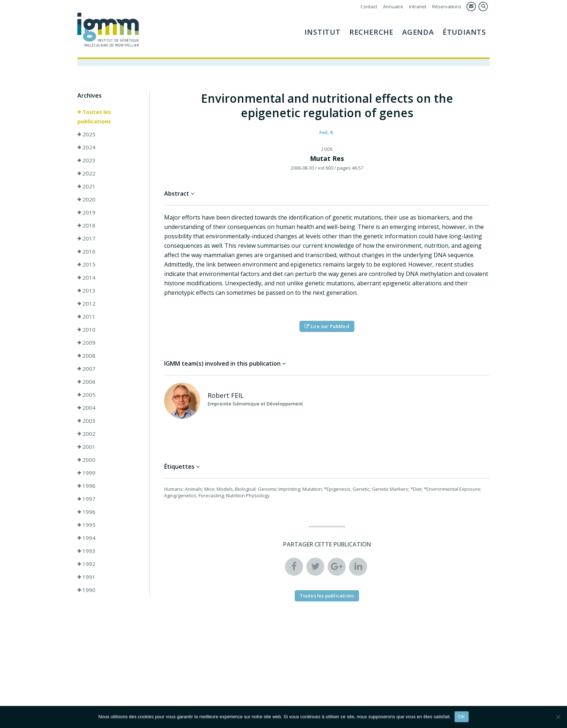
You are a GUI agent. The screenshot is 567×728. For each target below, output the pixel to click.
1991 (86, 577)
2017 (86, 238)
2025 (86, 134)
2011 (86, 316)
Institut (322, 32)
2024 (86, 147)
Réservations (447, 7)
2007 (86, 369)
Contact (369, 7)
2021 (86, 186)
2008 (86, 356)
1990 (86, 590)
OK (462, 717)
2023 (86, 160)
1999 (86, 473)
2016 (86, 251)
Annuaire (393, 7)
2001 (86, 447)
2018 (86, 225)
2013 (86, 290)
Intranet (418, 7)
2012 (86, 303)
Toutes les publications (94, 116)
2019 (86, 212)
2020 (86, 199)
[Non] (558, 717)
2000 (86, 460)
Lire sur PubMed (327, 326)
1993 (86, 551)
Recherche (371, 32)
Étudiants (464, 32)
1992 (86, 564)
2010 (86, 329)
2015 (86, 264)
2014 (86, 277)
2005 (86, 395)
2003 (86, 421)
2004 (86, 408)
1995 (86, 525)
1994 (86, 538)
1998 (86, 486)
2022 (86, 173)
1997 (86, 499)
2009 (86, 342)
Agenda (418, 32)
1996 (86, 512)
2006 (86, 382)
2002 (86, 434)
